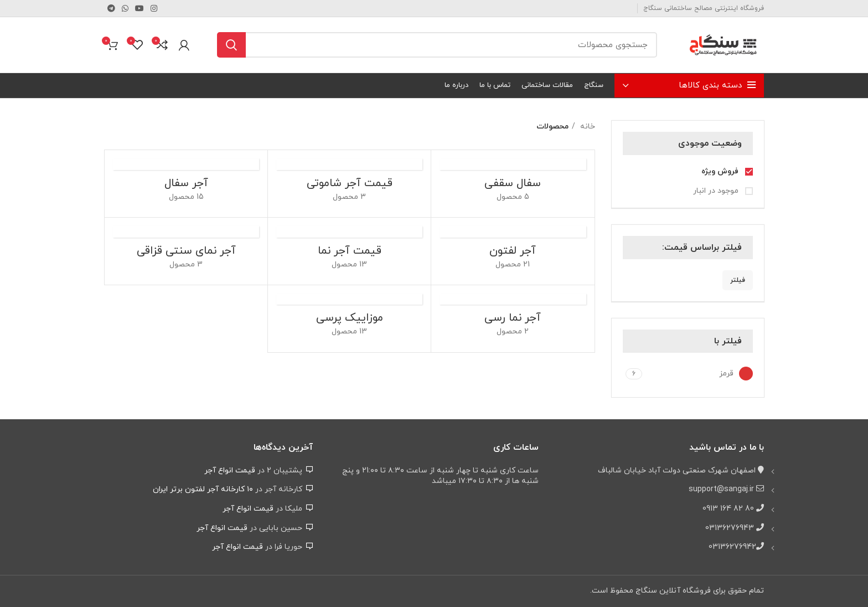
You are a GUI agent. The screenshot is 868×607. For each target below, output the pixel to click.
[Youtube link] (139, 8)
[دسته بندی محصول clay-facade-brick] (513, 319)
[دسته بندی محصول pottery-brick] (513, 184)
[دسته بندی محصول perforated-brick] (513, 251)
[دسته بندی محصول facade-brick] (349, 251)
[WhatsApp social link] (125, 8)
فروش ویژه (721, 171)
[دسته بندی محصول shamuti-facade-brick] (349, 184)
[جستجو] (437, 45)
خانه (587, 127)
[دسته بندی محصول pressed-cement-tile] (349, 319)
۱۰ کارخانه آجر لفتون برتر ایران (203, 489)
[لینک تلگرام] (111, 8)
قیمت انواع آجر (230, 470)
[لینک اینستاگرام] (154, 8)
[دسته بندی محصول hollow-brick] (186, 184)
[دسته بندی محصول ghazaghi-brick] (186, 251)
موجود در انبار (717, 191)
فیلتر (738, 280)
